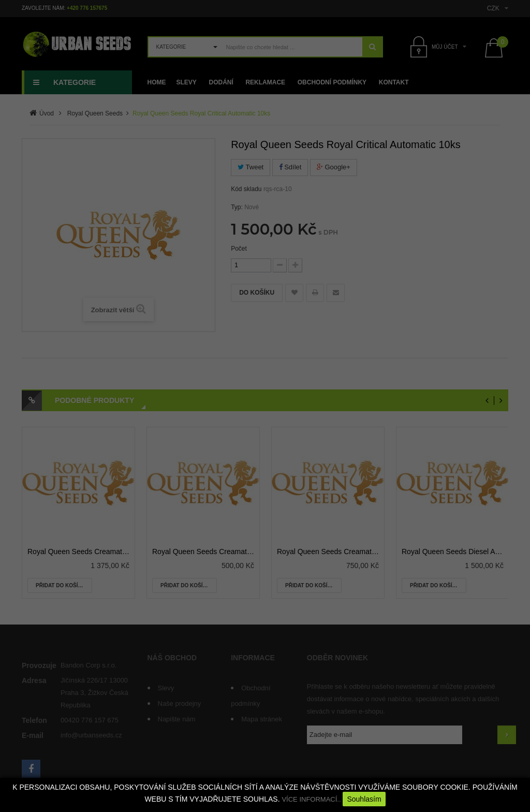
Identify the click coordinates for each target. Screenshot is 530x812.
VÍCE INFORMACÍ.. (311, 799)
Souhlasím (364, 799)
